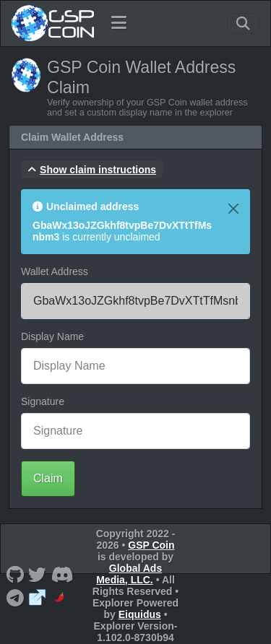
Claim (48, 478)
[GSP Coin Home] (52, 23)
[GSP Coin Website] (38, 597)
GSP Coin (151, 545)
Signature (43, 401)
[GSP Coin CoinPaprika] (60, 597)
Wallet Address (55, 271)
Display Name (52, 336)
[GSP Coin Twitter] (38, 574)
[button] (92, 170)
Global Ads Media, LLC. (129, 574)
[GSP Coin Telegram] (15, 597)
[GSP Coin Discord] (62, 574)
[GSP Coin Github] (15, 574)
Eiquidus (140, 614)
